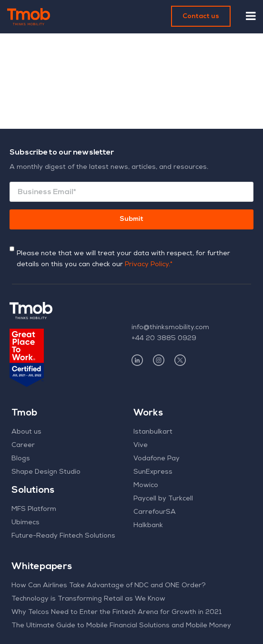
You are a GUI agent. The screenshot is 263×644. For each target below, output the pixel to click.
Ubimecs (25, 523)
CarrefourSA (155, 512)
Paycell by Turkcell (163, 499)
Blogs (21, 459)
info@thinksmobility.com (170, 328)
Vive (141, 446)
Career (23, 446)
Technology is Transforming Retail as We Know (88, 599)
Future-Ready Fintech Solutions (63, 536)
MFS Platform (34, 509)
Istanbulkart (153, 432)
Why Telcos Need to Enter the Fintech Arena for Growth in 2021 (117, 613)
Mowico (146, 486)
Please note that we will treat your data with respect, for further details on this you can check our (123, 259)
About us (26, 432)
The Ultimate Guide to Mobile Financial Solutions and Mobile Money (121, 626)
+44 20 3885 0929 (164, 339)
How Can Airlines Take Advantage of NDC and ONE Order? (109, 586)
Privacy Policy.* (149, 265)
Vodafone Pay (157, 459)
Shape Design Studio (46, 472)
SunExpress (153, 472)
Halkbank (148, 526)
